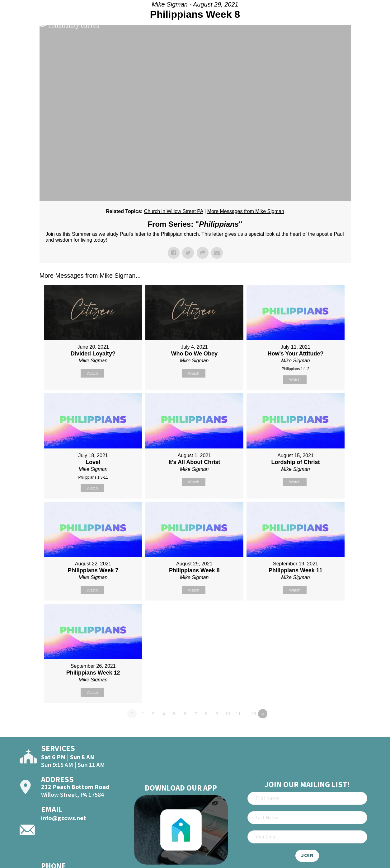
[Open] (374, 22)
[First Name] (308, 798)
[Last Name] (308, 818)
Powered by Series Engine (328, 731)
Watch (92, 373)
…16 (251, 714)
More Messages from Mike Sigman (246, 211)
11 (238, 714)
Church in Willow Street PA (174, 211)
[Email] (308, 837)
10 (228, 714)
